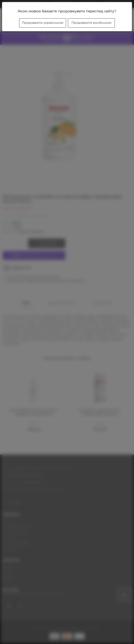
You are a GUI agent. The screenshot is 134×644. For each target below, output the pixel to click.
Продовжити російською (91, 23)
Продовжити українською (43, 23)
